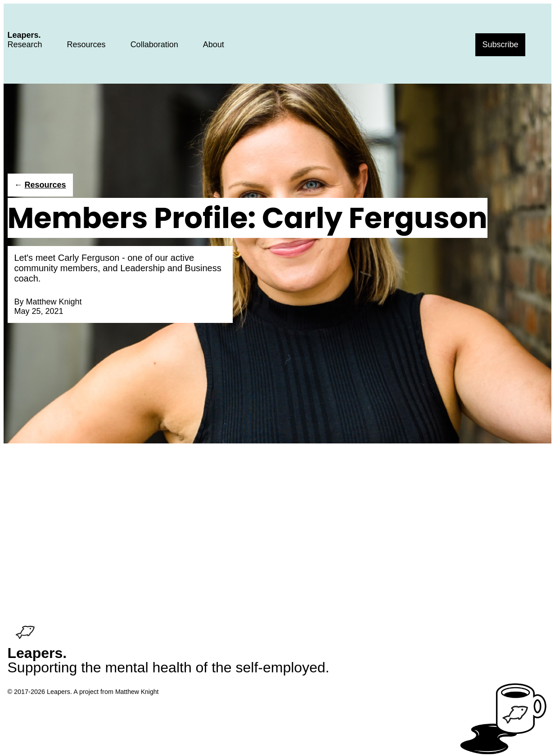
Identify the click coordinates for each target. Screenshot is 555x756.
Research (25, 45)
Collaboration (154, 45)
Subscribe (500, 45)
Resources (86, 45)
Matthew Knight (54, 302)
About (214, 45)
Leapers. (24, 35)
